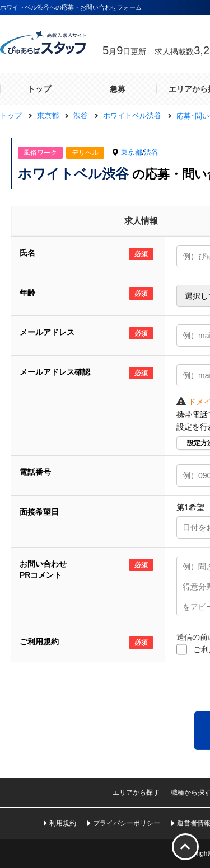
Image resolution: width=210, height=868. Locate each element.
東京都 (131, 152)
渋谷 (151, 152)
